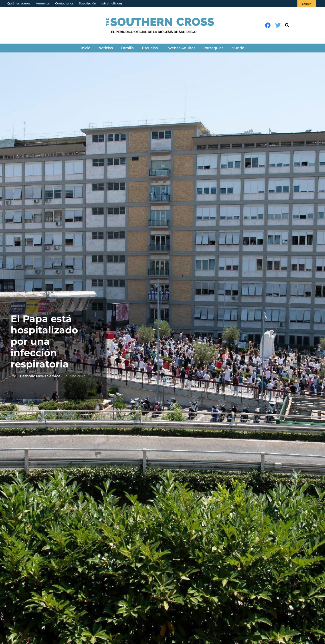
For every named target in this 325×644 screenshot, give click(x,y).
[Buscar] (287, 25)
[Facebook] (268, 25)
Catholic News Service (38, 376)
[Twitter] (278, 25)
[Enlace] (162, 25)
